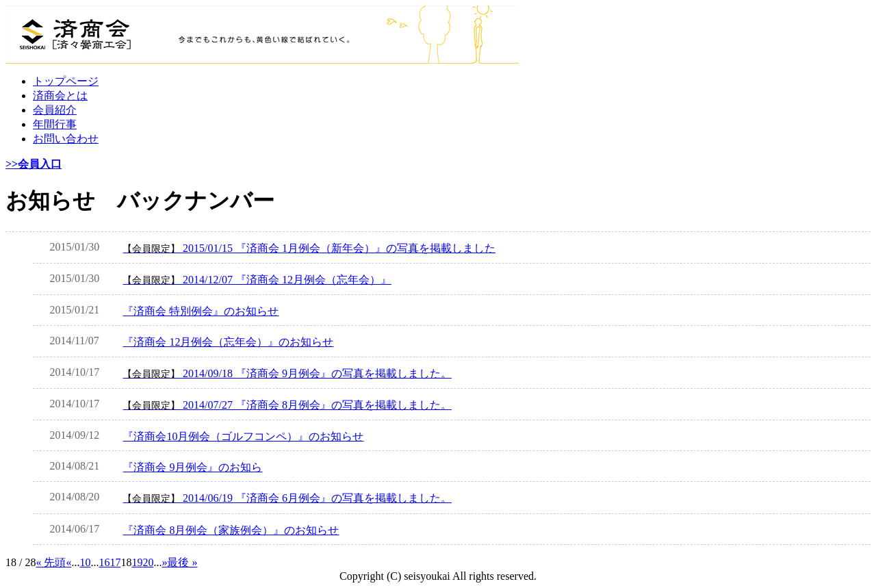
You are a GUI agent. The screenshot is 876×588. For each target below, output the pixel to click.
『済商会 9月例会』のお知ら (192, 467)
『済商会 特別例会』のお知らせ (201, 311)
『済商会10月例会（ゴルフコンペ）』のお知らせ (243, 436)
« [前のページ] (68, 562)
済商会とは (60, 95)
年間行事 (55, 124)
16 (104, 562)
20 (148, 562)
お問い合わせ (66, 139)
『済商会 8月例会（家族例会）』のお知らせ (231, 530)
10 (85, 562)
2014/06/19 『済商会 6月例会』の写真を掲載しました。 (287, 498)
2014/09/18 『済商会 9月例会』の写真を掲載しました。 (287, 373)
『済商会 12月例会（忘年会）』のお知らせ (228, 342)
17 (115, 562)
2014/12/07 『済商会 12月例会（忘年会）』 (257, 280)
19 (137, 562)
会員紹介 (55, 110)
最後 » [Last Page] (182, 562)
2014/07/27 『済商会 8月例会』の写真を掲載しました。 (287, 405)
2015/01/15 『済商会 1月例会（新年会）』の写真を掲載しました (309, 248)
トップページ (66, 81)
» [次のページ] (164, 562)
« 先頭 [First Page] (51, 562)
